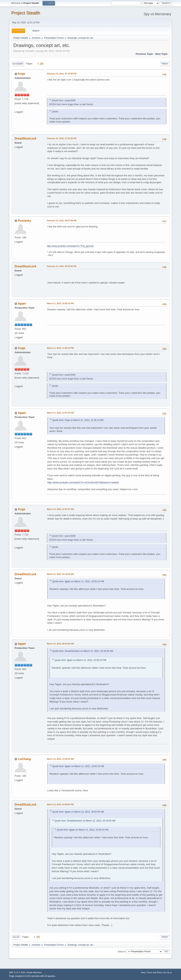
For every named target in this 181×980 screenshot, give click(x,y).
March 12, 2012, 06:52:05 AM (60, 644)
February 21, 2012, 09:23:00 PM (62, 266)
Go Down (18, 64)
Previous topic (144, 54)
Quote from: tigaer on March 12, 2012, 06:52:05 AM (78, 812)
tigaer (22, 304)
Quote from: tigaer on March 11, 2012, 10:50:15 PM (78, 581)
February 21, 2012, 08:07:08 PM (62, 221)
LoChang (24, 759)
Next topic (162, 54)
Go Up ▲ (168, 972)
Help (143, 972)
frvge (22, 74)
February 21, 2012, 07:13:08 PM (62, 74)
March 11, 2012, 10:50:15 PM (60, 303)
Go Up (16, 937)
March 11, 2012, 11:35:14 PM (60, 348)
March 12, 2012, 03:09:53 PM (60, 804)
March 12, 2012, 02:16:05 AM (60, 574)
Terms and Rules (154, 972)
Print (165, 64)
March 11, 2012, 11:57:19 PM (60, 413)
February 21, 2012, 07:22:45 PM (62, 138)
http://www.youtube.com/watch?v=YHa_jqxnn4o (70, 246)
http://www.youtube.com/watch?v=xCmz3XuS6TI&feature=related (83, 482)
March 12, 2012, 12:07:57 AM (60, 509)
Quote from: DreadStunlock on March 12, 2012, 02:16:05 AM (83, 651)
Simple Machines (34, 972)
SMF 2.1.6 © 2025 (17, 972)
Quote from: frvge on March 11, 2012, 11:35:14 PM (78, 420)
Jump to (121, 952)
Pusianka (24, 221)
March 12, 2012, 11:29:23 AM (60, 759)
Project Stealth (26, 13)
